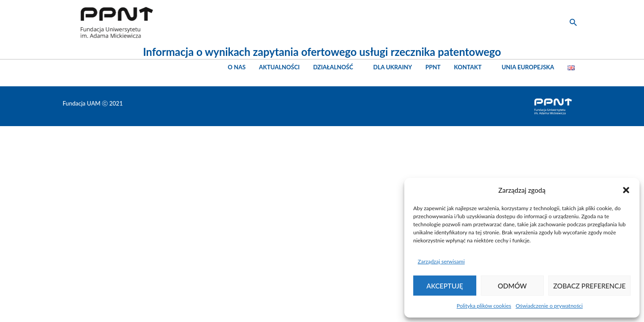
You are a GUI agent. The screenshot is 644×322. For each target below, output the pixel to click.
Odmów (512, 286)
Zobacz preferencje (589, 286)
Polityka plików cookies (484, 306)
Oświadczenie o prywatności (549, 306)
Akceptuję (445, 286)
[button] (626, 190)
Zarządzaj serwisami (441, 261)
